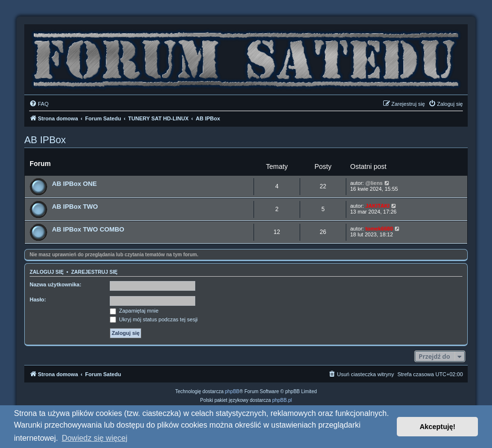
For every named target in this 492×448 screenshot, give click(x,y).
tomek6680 (379, 229)
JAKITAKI (377, 206)
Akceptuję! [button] (438, 427)
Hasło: (38, 299)
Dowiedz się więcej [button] (94, 438)
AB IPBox (45, 140)
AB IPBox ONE (74, 184)
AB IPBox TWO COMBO (88, 229)
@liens (374, 183)
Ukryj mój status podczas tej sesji (154, 319)
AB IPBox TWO (75, 207)
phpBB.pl (282, 400)
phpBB (232, 391)
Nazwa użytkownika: (55, 284)
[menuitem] (39, 104)
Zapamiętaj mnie (134, 311)
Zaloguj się (47, 272)
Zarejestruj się (94, 272)
